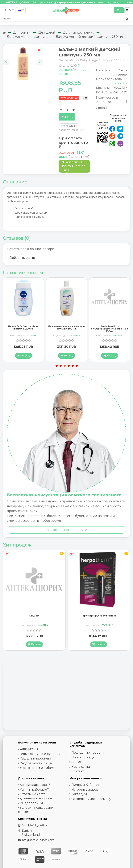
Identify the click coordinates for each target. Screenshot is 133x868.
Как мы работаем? (34, 791)
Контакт (78, 773)
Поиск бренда (83, 759)
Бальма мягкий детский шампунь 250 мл (89, 37)
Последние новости (88, 754)
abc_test (34, 617)
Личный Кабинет (85, 786)
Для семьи (22, 33)
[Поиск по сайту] (127, 19)
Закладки (79, 795)
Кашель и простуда (35, 760)
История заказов (85, 791)
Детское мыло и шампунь (27, 37)
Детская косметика (79, 33)
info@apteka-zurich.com (38, 841)
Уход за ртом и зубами (38, 769)
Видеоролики (31, 804)
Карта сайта (81, 768)
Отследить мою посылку (91, 800)
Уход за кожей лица (36, 765)
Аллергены (29, 750)
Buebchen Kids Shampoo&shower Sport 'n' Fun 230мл (110, 330)
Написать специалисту (67, 531)
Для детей (47, 33)
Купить (67, 117)
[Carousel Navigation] (23, 59)
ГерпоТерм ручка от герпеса (99, 617)
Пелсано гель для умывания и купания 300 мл (66, 329)
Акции (77, 763)
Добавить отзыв (22, 258)
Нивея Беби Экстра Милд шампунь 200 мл (23, 329)
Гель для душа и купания (40, 755)
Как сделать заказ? (35, 786)
